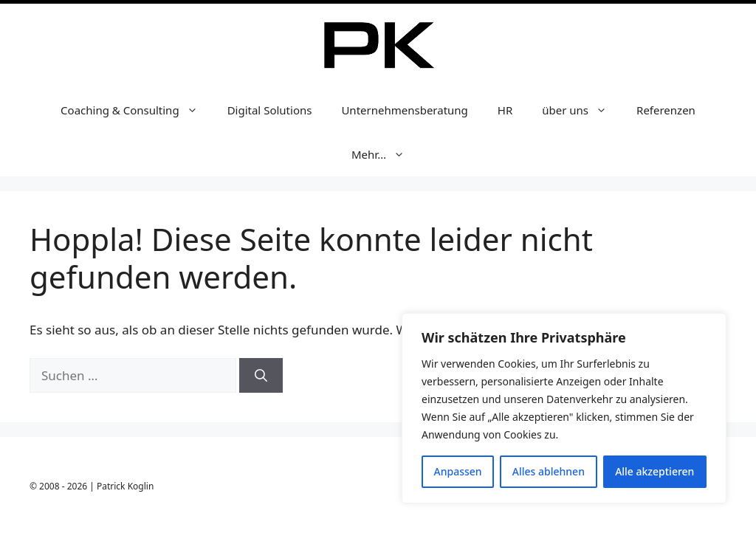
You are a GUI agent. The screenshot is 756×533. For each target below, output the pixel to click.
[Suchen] (261, 376)
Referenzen (666, 110)
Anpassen (458, 471)
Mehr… (385, 154)
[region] (564, 408)
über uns (582, 110)
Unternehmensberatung (404, 110)
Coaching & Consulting (137, 110)
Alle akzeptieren (654, 471)
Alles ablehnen (549, 471)
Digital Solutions (270, 110)
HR (505, 110)
